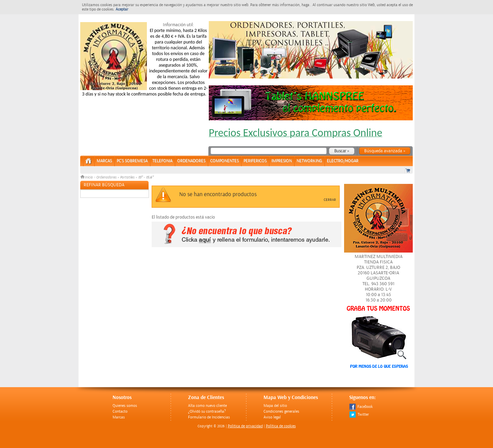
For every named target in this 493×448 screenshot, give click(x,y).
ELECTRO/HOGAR (343, 161)
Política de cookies (281, 426)
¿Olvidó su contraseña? (207, 411)
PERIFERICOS (255, 161)
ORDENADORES (191, 161)
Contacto (120, 411)
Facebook (361, 407)
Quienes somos (125, 406)
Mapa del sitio (275, 406)
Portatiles (127, 177)
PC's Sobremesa (132, 161)
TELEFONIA (162, 161)
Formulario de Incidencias (209, 417)
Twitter (359, 415)
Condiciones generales (281, 411)
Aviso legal (272, 417)
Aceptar (122, 9)
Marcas (104, 161)
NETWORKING (309, 161)
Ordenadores (106, 177)
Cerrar (330, 200)
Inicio (87, 177)
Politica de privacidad (245, 426)
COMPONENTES (224, 161)
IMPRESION (282, 161)
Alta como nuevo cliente (207, 406)
